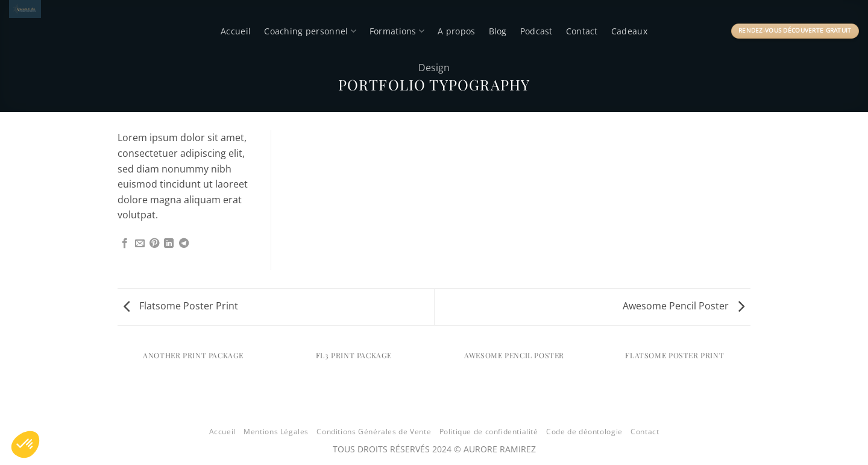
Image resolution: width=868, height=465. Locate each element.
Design (434, 68)
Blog (498, 31)
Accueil (236, 31)
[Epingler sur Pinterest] (154, 244)
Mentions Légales (276, 432)
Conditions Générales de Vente (374, 432)
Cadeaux (629, 31)
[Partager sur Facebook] (125, 244)
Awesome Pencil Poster (684, 306)
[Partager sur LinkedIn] (169, 244)
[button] (25, 444)
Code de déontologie (584, 432)
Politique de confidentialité (489, 432)
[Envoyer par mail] (140, 244)
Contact (582, 31)
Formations (397, 31)
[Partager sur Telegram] (184, 244)
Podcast (536, 31)
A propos (456, 31)
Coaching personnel (310, 31)
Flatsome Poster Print (181, 306)
